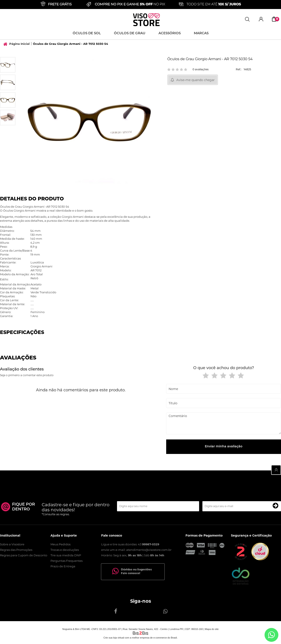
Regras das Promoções (16, 550)
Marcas (201, 34)
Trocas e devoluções (65, 550)
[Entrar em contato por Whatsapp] (271, 635)
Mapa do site (212, 629)
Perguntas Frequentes (67, 561)
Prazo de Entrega (63, 566)
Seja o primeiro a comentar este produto (27, 375)
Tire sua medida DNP (66, 555)
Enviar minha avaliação (224, 447)
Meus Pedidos (60, 544)
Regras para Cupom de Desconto (24, 555)
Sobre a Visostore (12, 544)
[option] (8, 65)
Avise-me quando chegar (195, 80)
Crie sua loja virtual (114, 638)
